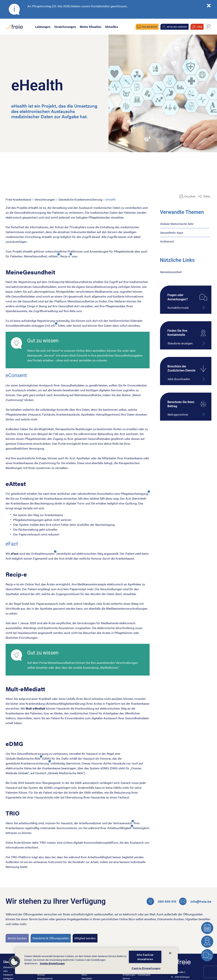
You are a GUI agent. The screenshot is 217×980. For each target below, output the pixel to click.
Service (126, 978)
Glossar (41, 975)
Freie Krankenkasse (18, 199)
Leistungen (43, 27)
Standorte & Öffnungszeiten (51, 938)
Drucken (190, 196)
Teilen (207, 196)
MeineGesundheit (171, 272)
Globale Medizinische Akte (177, 224)
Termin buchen (17, 938)
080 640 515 (161, 901)
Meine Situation (90, 27)
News (84, 975)
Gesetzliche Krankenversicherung (80, 199)
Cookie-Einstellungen (52, 963)
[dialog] (96, 961)
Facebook (8, 975)
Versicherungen (65, 27)
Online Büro (149, 27)
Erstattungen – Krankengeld (137, 975)
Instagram (8, 978)
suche (208, 27)
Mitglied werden (177, 27)
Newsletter (87, 978)
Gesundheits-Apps (172, 232)
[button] (14, 962)
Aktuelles (111, 27)
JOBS (199, 27)
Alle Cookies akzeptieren (145, 957)
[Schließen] (170, 953)
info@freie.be (195, 901)
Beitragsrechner (45, 978)
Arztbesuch (167, 241)
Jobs (5, 971)
